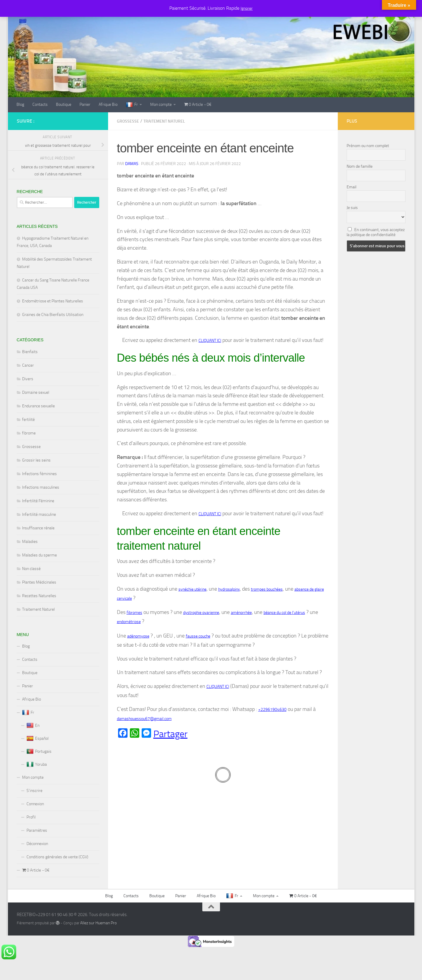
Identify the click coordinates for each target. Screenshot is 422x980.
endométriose (129, 622)
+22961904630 (272, 710)
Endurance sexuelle (38, 406)
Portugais (39, 752)
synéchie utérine (192, 589)
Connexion (35, 804)
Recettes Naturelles (39, 596)
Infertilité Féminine (38, 501)
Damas (132, 164)
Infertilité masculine (39, 514)
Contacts (40, 104)
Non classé (31, 569)
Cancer (28, 365)
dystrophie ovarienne (201, 613)
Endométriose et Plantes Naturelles (53, 301)
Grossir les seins (36, 460)
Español (38, 739)
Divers (28, 379)
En (33, 726)
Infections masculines (41, 487)
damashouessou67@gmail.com (144, 719)
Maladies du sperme (39, 555)
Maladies (30, 542)
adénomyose (138, 636)
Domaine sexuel (36, 392)
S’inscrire (34, 791)
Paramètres (37, 830)
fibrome (29, 433)
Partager (171, 734)
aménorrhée (241, 613)
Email (351, 187)
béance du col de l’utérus (284, 613)
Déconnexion (37, 844)
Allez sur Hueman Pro (98, 923)
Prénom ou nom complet (368, 146)
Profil (31, 817)
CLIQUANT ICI (210, 341)
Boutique (64, 104)
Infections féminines (39, 474)
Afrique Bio (108, 104)
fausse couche (198, 636)
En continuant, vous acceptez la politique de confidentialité (376, 232)
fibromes (134, 613)
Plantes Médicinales (39, 582)
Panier (85, 104)
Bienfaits (30, 352)
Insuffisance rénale (38, 528)
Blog (20, 104)
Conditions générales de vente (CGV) (57, 857)
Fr (132, 105)
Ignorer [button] (247, 8)
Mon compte (161, 104)
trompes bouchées (267, 589)
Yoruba (37, 765)
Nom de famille (360, 166)
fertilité (28, 420)
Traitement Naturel (164, 121)
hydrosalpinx (229, 589)
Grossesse (128, 121)
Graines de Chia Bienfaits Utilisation (53, 315)
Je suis (352, 208)
